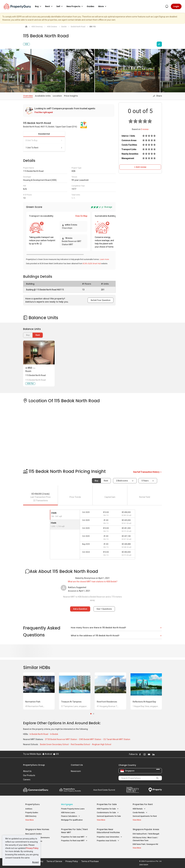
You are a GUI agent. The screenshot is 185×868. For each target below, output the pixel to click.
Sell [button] (60, 6)
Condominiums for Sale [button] (108, 813)
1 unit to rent (44, 148)
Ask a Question (80, 609)
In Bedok (54, 734)
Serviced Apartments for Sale (109, 816)
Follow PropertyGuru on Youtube (149, 754)
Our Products (29, 775)
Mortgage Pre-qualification (72, 820)
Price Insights (71, 96)
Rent (38, 335)
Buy (96, 481)
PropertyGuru (32, 804)
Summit (104, 790)
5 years (145, 481)
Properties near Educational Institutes (108, 831)
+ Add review (140, 167)
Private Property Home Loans (73, 809)
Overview (28, 96)
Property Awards (70, 790)
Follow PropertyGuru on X (157, 754)
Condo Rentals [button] (140, 813)
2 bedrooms (122, 481)
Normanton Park (33, 702)
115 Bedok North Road (35, 375)
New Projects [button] (75, 6)
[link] (69, 111)
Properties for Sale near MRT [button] (74, 837)
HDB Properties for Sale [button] (108, 809)
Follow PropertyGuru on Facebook (140, 754)
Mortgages (67, 804)
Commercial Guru (36, 790)
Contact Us (77, 765)
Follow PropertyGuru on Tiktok (161, 754)
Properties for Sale (107, 804)
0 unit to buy (44, 140)
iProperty (155, 790)
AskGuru (29, 809)
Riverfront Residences (107, 702)
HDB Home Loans (68, 813)
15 (28, 85)
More (103, 6)
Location (57, 96)
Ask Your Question (101, 300)
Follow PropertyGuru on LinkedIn (153, 754)
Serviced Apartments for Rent (145, 816)
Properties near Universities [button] (109, 837)
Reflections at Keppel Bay (144, 702)
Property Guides (32, 813)
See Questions (104, 609)
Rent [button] (49, 6)
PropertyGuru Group (34, 765)
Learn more (104, 259)
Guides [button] (90, 6)
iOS (56, 754)
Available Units (43, 96)
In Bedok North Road (39, 734)
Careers (27, 780)
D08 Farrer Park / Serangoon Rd (145, 844)
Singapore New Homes (37, 829)
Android (47, 754)
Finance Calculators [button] (71, 816)
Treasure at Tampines (71, 702)
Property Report (133, 790)
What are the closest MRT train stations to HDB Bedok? (93, 582)
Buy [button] (39, 6)
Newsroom (76, 771)
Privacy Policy (32, 848)
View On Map (81, 216)
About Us (27, 771)
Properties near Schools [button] (108, 841)
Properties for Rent (143, 804)
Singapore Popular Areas (146, 829)
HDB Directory (31, 816)
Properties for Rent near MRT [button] (74, 841)
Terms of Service (54, 861)
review (145, 129)
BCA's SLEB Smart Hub (92, 264)
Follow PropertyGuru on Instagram (145, 754)
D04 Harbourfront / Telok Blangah (146, 834)
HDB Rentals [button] (139, 809)
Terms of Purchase (90, 861)
